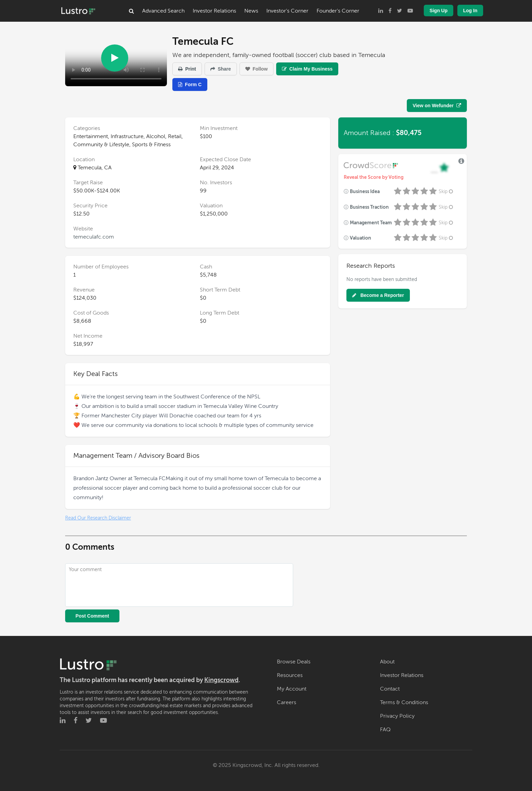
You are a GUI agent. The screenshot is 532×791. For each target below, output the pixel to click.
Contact (390, 689)
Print (187, 69)
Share (221, 69)
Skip (446, 192)
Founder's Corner (338, 11)
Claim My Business (307, 69)
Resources (290, 675)
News (251, 11)
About (387, 662)
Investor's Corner (287, 11)
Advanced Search (163, 11)
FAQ (385, 730)
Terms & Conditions (404, 702)
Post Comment (92, 616)
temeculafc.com (94, 237)
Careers (287, 702)
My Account (292, 689)
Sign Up (439, 11)
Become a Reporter (378, 295)
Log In (470, 11)
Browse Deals (294, 662)
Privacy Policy (397, 716)
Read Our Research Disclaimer (98, 518)
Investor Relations (214, 11)
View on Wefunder (437, 106)
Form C (190, 84)
